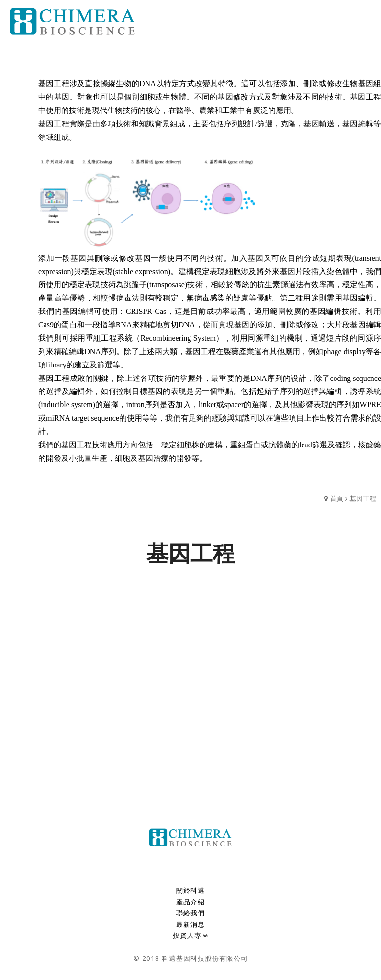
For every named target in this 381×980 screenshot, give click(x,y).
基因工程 (363, 498)
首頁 (336, 498)
